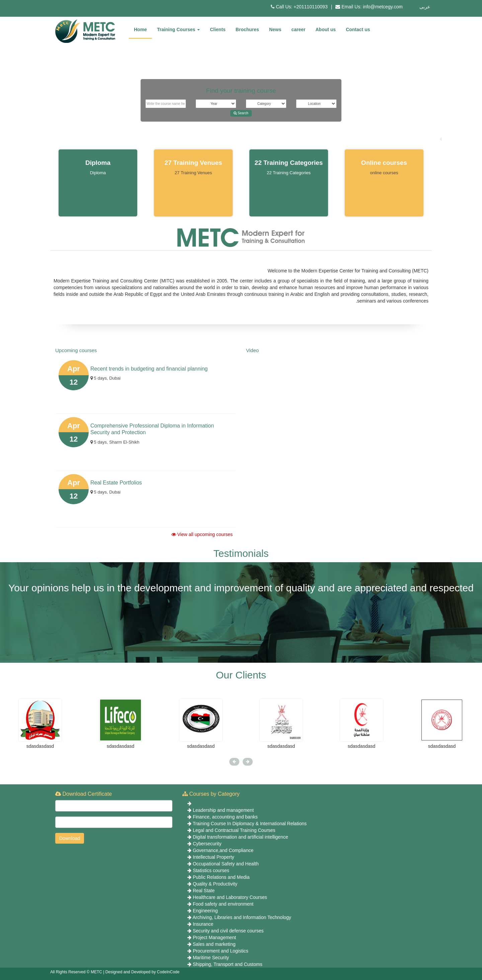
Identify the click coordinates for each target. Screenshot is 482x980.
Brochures (247, 29)
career (298, 29)
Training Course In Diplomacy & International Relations (250, 824)
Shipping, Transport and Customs (228, 964)
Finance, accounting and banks (225, 817)
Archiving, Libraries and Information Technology (242, 917)
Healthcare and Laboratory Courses (230, 897)
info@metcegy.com (383, 7)
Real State (204, 891)
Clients (218, 29)
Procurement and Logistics (221, 951)
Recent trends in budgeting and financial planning (149, 369)
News (275, 29)
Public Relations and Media (221, 877)
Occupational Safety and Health (226, 864)
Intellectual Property (214, 857)
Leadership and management (223, 810)
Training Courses (178, 29)
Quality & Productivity (215, 884)
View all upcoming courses (202, 534)
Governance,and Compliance (223, 850)
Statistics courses (211, 870)
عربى (425, 7)
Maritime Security (211, 958)
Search (241, 113)
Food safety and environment (223, 904)
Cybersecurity (207, 844)
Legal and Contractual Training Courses (234, 830)
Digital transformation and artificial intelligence (240, 837)
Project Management (214, 937)
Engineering (205, 911)
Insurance (203, 924)
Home (140, 29)
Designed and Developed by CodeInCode (143, 972)
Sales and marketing (214, 944)
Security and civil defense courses (228, 931)
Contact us (358, 29)
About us (326, 29)
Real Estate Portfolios (116, 483)
